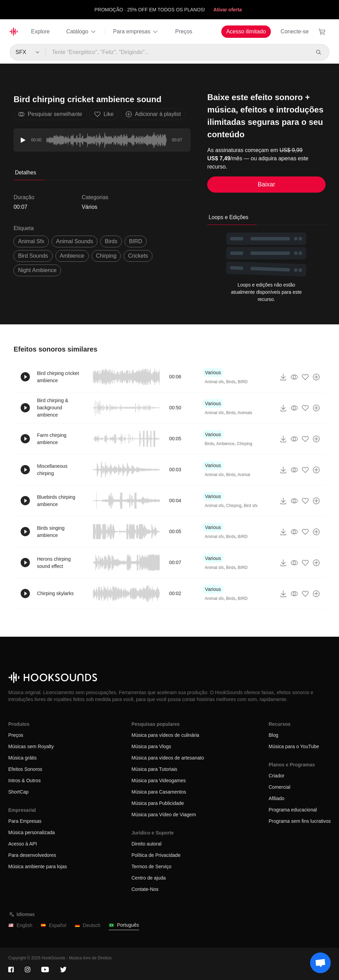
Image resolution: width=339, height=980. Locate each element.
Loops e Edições (228, 217)
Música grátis (22, 758)
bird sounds (33, 256)
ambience (72, 256)
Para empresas (136, 32)
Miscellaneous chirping (52, 470)
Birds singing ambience (51, 532)
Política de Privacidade (156, 855)
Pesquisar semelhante (50, 114)
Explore (40, 31)
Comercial (279, 787)
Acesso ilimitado (246, 31)
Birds (111, 241)
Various (213, 373)
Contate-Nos (145, 889)
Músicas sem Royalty (31, 746)
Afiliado (276, 798)
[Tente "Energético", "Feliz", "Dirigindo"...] (178, 52)
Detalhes (25, 173)
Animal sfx (214, 382)
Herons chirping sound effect (54, 563)
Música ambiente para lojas (38, 866)
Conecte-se (295, 31)
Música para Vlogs (151, 746)
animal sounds (75, 241)
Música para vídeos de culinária (165, 735)
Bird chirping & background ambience (52, 408)
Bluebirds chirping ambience (56, 501)
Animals (245, 413)
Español (54, 925)
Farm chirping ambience (52, 439)
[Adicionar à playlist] (316, 377)
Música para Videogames (159, 780)
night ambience (37, 270)
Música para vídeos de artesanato (168, 758)
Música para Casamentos (159, 792)
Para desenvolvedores (32, 855)
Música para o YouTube (294, 746)
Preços (184, 31)
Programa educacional (293, 810)
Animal (244, 475)
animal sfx (31, 241)
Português (124, 925)
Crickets (138, 256)
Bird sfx (251, 506)
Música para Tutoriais (154, 769)
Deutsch (88, 925)
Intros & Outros (24, 780)
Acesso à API (23, 844)
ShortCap (18, 792)
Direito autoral (146, 844)
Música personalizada (31, 832)
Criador (276, 776)
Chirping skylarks (55, 593)
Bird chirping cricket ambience (58, 377)
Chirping (106, 256)
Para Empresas (25, 821)
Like (104, 114)
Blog (273, 735)
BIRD (136, 241)
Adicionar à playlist (153, 114)
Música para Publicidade (158, 803)
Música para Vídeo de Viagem (164, 815)
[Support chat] (320, 963)
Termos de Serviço (151, 866)
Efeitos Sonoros (25, 769)
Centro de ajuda (149, 878)
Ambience (225, 444)
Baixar (266, 184)
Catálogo (81, 32)
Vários (89, 207)
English (20, 925)
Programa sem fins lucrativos (300, 821)
